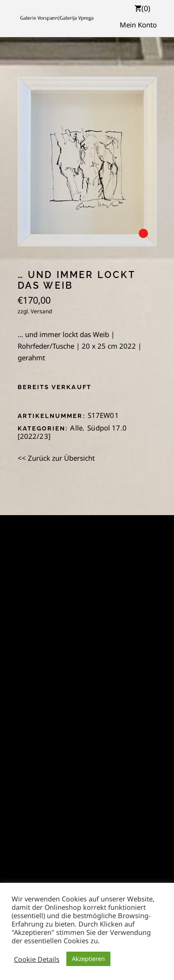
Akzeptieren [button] (88, 959)
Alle (76, 428)
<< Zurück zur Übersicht (56, 458)
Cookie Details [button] (37, 959)
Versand (41, 311)
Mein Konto (138, 25)
